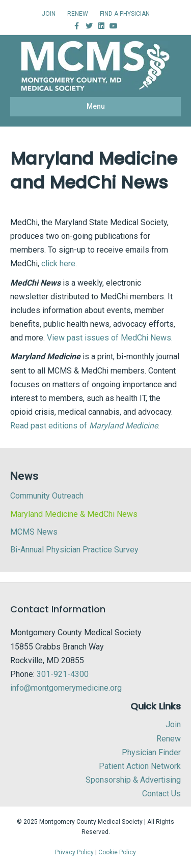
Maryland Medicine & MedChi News (74, 514)
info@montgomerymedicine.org (66, 688)
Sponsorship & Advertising (133, 780)
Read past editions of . (85, 426)
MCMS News (34, 532)
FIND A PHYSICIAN (125, 14)
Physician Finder (151, 752)
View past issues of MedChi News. (110, 338)
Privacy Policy (74, 852)
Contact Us (161, 794)
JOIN (49, 14)
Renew (169, 739)
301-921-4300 (63, 674)
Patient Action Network (140, 766)
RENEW (78, 14)
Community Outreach (47, 496)
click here (58, 263)
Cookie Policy (117, 852)
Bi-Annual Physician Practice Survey (74, 550)
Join (173, 724)
